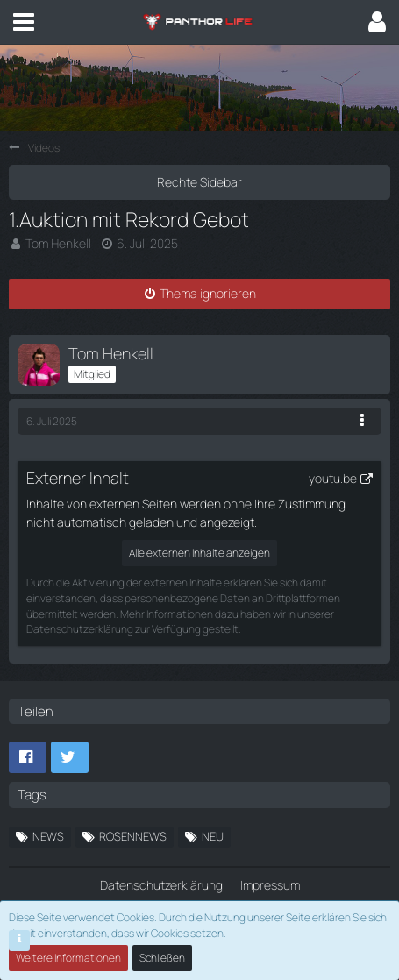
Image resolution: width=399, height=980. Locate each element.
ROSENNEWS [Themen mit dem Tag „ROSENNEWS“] (133, 836)
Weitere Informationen (68, 958)
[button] (24, 22)
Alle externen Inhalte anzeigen (199, 553)
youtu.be (333, 478)
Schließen (162, 958)
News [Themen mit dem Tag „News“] (48, 836)
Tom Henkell (58, 243)
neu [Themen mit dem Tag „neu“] (213, 836)
